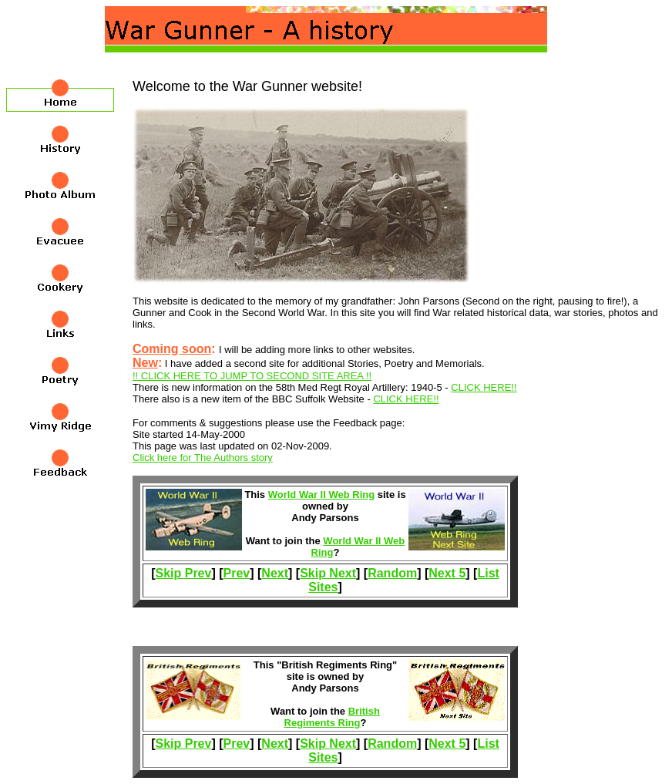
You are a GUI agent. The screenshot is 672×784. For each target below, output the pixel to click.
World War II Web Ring (321, 495)
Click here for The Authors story (203, 458)
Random (392, 573)
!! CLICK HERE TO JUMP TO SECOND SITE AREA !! (252, 376)
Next (275, 573)
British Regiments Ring (332, 717)
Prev (237, 573)
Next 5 (447, 573)
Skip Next (328, 573)
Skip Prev (183, 573)
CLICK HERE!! (484, 387)
